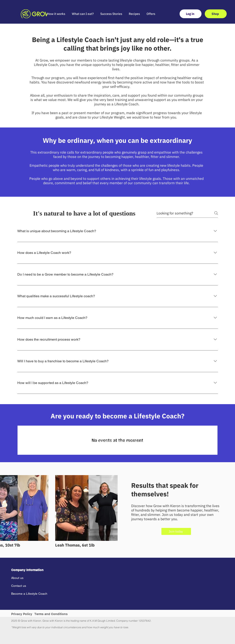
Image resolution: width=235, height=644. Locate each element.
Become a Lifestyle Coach (29, 594)
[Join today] (176, 531)
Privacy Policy (22, 614)
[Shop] (216, 14)
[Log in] (191, 14)
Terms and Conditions (51, 614)
